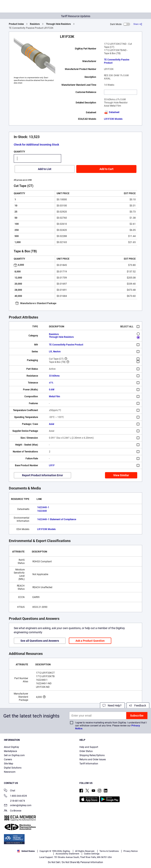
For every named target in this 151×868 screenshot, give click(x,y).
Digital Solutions (13, 768)
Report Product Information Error (42, 475)
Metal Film (54, 396)
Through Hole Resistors (58, 24)
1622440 (42, 511)
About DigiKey (12, 747)
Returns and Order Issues (93, 759)
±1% (51, 383)
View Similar (121, 475)
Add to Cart (106, 169)
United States (26, 851)
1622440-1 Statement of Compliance (57, 519)
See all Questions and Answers (40, 641)
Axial (52, 424)
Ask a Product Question (90, 641)
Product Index (16, 24)
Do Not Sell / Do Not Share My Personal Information (75, 862)
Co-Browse (13, 811)
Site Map (9, 764)
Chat (10, 791)
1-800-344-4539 (15, 796)
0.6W (52, 390)
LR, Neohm (55, 352)
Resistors (35, 24)
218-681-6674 (14, 801)
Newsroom (10, 772)
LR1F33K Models (113, 119)
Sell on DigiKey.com (14, 755)
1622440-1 (43, 507)
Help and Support (89, 747)
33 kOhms (54, 376)
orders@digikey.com (18, 806)
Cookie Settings (92, 854)
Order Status (86, 751)
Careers (8, 759)
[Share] (138, 24)
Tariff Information (89, 764)
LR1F (52, 465)
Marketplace (10, 751)
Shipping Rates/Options (92, 755)
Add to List (45, 169)
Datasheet (112, 112)
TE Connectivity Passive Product (117, 61)
